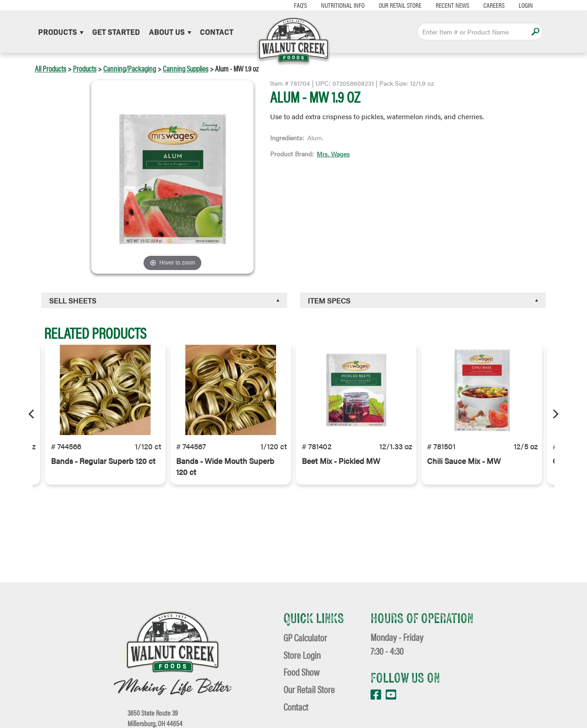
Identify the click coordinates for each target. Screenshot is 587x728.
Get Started (116, 31)
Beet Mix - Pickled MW (341, 462)
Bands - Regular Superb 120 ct (103, 462)
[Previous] (32, 414)
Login (522, 5)
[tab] (164, 300)
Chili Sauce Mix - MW (464, 462)
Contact (217, 31)
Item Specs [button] (329, 301)
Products (61, 31)
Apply (535, 31)
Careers (490, 5)
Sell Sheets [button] (73, 301)
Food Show (302, 672)
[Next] (555, 414)
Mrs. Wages (333, 154)
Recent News (448, 5)
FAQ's (296, 5)
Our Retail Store (396, 5)
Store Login (302, 655)
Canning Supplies (186, 68)
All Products (50, 68)
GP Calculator (305, 637)
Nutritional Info (339, 5)
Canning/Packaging (130, 68)
